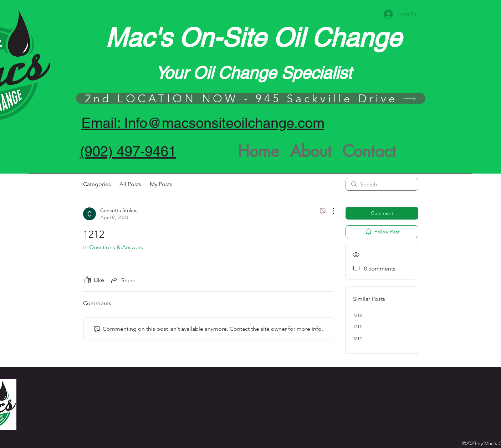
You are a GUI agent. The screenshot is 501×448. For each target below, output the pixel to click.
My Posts (161, 184)
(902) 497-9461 (128, 151)
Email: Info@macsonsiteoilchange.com (203, 123)
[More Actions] (330, 211)
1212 (357, 315)
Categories (97, 184)
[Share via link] (123, 280)
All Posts (130, 184)
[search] (382, 184)
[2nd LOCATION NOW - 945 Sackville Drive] (251, 98)
